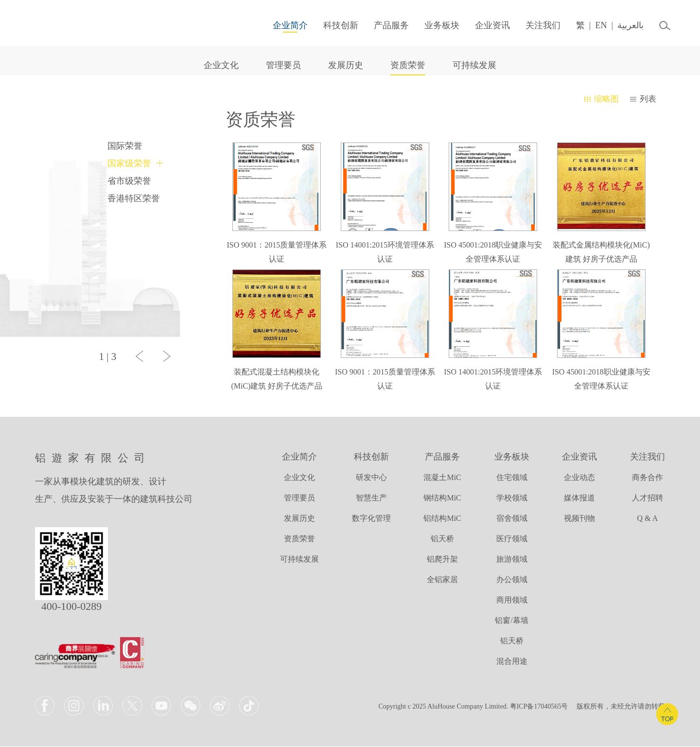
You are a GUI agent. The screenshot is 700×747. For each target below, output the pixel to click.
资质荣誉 (408, 65)
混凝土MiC (442, 478)
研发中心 (371, 478)
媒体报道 (579, 498)
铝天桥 (442, 539)
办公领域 (512, 580)
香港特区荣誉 (134, 198)
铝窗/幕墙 (511, 621)
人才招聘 (647, 498)
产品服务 (385, 25)
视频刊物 (579, 519)
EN (595, 25)
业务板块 (436, 25)
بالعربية (625, 25)
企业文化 (221, 65)
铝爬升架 (442, 560)
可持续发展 (474, 65)
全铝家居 (442, 580)
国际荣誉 (125, 146)
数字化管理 (371, 519)
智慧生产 (371, 498)
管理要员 (283, 65)
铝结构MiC (442, 519)
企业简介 (284, 25)
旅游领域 (512, 560)
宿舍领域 (512, 519)
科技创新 (335, 25)
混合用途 (512, 662)
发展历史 (346, 65)
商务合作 (647, 478)
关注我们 (537, 25)
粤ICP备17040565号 (539, 707)
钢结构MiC (442, 498)
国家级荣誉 (129, 163)
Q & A (648, 519)
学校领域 (512, 498)
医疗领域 (512, 539)
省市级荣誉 (129, 181)
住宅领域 (512, 478)
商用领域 (512, 600)
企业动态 (579, 478)
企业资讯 (487, 25)
